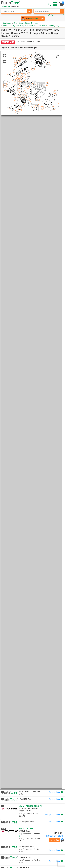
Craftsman (7, 23)
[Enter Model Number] (47, 11)
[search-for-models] (62, 11)
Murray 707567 (26, 828)
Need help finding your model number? (54, 15)
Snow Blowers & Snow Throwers (26, 23)
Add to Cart (55, 840)
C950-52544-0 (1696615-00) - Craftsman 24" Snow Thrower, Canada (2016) (31, 26)
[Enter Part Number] (14, 11)
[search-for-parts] (29, 11)
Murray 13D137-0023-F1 (30, 806)
